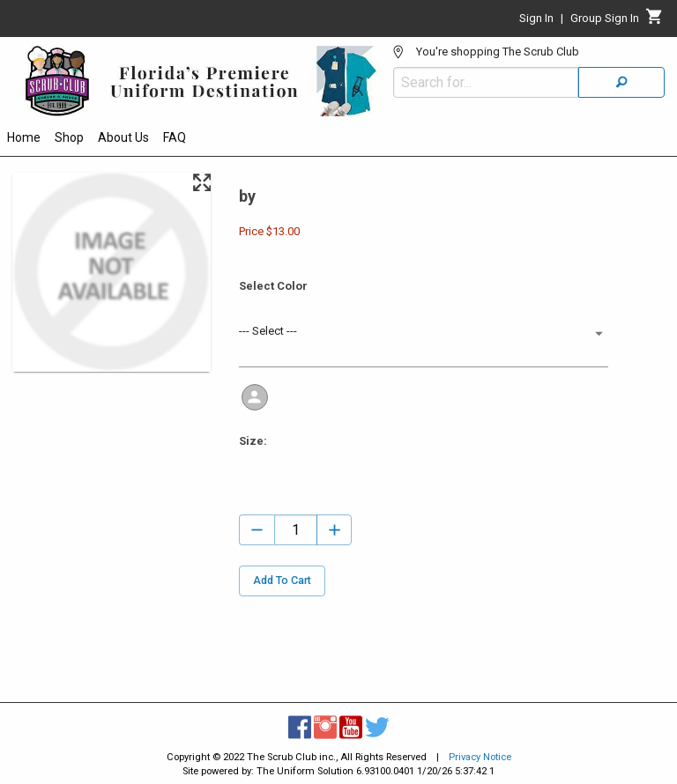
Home (24, 137)
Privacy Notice (480, 757)
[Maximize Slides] (201, 183)
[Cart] (655, 21)
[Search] (621, 82)
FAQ (175, 137)
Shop (69, 137)
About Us (123, 137)
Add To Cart (282, 581)
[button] (423, 333)
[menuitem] (24, 140)
